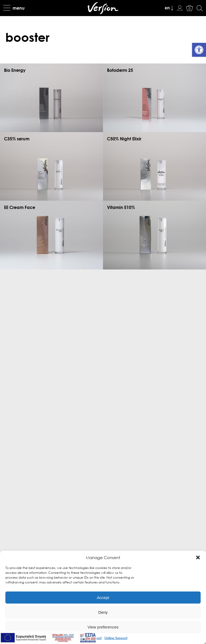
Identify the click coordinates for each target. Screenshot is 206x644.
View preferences (103, 627)
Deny (103, 612)
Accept (103, 598)
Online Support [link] (116, 638)
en (167, 8)
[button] (198, 557)
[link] (199, 50)
